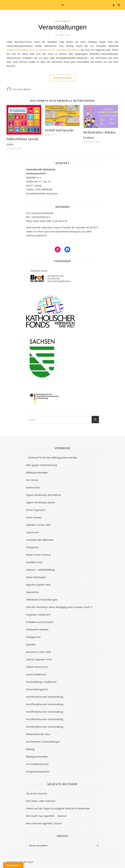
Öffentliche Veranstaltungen (42, 600)
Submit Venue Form (37, 667)
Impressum (32, 532)
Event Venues (34, 517)
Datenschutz (33, 487)
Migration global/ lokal (38, 585)
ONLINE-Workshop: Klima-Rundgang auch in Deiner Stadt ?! (59, 607)
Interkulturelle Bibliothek (40, 540)
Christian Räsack (22, 89)
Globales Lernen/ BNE (38, 525)
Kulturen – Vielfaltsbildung (40, 570)
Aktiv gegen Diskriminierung (42, 465)
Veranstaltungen (63, 27)
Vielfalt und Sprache (59, 130)
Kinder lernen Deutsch (38, 555)
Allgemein (62, 21)
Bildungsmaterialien (37, 472)
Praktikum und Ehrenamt (40, 622)
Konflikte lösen (34, 562)
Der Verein (32, 480)
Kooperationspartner (38, 771)
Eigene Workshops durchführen (44, 495)
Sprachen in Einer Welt (38, 652)
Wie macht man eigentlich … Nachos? (46, 816)
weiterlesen (63, 78)
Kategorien (32, 547)
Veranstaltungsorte (37, 689)
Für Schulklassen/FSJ (37, 764)
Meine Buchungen (36, 577)
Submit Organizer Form (39, 659)
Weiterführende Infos (38, 734)
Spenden (31, 644)
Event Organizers (36, 510)
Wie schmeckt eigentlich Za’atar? (44, 823)
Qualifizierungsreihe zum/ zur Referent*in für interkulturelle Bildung (43, 50)
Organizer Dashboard (38, 614)
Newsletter (32, 592)
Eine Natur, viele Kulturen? (41, 801)
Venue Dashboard (36, 674)
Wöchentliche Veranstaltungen (43, 742)
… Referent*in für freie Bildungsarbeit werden (52, 457)
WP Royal (28, 862)
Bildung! (30, 749)
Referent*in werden (37, 629)
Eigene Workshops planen (41, 502)
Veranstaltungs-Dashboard (41, 682)
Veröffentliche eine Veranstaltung (45, 697)
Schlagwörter (33, 637)
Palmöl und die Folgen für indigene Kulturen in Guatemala (58, 808)
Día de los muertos (37, 793)
